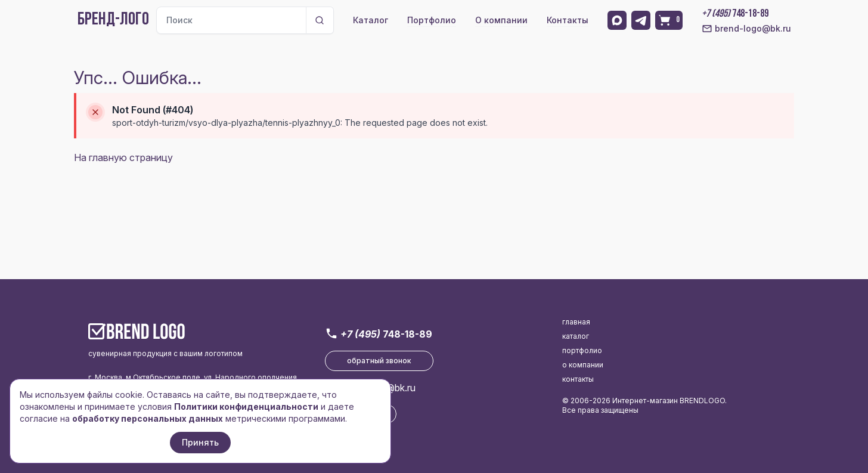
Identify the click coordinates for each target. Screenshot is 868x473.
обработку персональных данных (148, 418)
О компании (501, 20)
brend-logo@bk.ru (746, 29)
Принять (200, 442)
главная (576, 322)
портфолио (582, 350)
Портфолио (432, 20)
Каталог (371, 20)
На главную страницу (123, 157)
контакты (578, 379)
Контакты (568, 20)
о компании (583, 365)
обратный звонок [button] (379, 361)
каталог (576, 336)
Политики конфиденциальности (246, 406)
